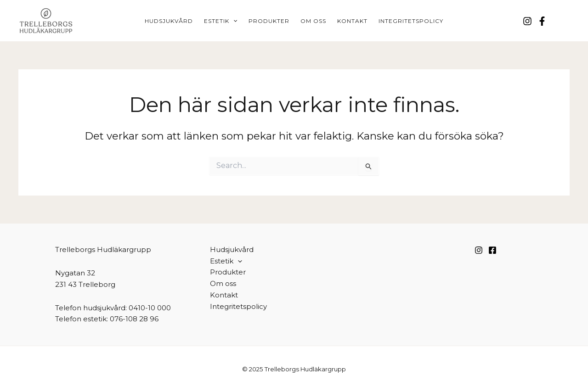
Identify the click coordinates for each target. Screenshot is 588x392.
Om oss (313, 21)
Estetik (220, 21)
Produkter (269, 21)
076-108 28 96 (134, 319)
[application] (233, 21)
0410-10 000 (150, 308)
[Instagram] (527, 21)
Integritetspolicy (411, 21)
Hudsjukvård (169, 21)
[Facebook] (542, 21)
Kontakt (352, 21)
